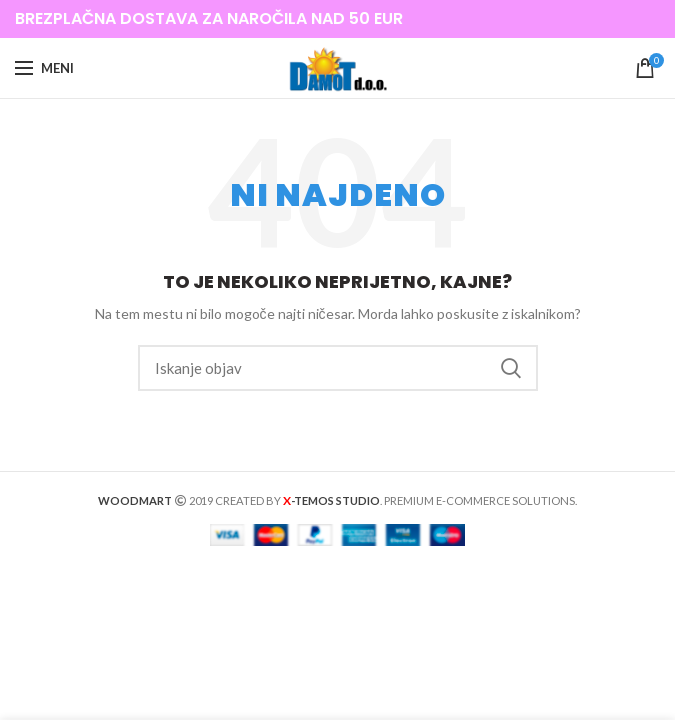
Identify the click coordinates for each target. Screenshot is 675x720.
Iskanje (511, 368)
